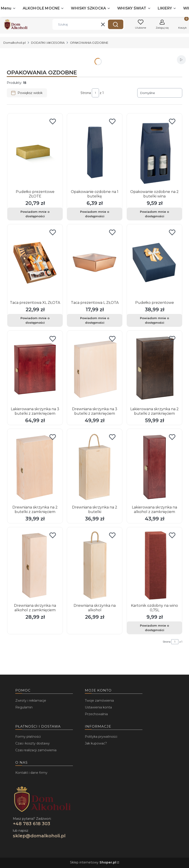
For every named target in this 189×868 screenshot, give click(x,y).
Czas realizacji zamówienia (36, 750)
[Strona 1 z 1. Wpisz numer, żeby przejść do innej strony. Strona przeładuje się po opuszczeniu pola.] (95, 93)
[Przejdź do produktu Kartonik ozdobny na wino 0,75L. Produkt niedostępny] (154, 566)
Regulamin (24, 707)
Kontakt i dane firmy (31, 773)
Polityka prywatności (101, 737)
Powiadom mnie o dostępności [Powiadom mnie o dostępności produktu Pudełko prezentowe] (154, 320)
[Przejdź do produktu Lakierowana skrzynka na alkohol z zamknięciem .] (154, 467)
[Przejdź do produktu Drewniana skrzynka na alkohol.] (95, 566)
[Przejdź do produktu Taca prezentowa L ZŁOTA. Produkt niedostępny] (95, 263)
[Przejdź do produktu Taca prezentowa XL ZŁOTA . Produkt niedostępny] (35, 263)
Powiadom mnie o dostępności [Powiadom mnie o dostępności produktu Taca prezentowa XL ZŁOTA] (35, 320)
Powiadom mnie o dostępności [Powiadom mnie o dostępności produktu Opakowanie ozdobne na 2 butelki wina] (154, 214)
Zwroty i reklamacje (31, 701)
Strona (86, 93)
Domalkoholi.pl (15, 43)
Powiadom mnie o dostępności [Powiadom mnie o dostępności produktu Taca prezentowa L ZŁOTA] (95, 320)
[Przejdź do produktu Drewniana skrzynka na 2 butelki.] (95, 467)
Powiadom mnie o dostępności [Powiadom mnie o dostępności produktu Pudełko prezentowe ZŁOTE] (35, 214)
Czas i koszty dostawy (33, 743)
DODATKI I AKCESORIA (48, 43)
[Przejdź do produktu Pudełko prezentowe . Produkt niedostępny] (154, 263)
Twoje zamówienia (99, 701)
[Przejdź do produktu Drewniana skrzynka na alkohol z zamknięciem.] (35, 566)
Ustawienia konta (98, 707)
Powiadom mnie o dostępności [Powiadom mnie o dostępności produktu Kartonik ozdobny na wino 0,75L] (154, 628)
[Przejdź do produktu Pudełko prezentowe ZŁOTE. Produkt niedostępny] (35, 152)
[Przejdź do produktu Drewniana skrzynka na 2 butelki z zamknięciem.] (35, 467)
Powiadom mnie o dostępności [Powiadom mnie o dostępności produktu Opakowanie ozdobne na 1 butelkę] (95, 214)
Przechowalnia (96, 714)
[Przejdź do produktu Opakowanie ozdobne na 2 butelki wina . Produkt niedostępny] (154, 152)
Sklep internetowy (93, 862)
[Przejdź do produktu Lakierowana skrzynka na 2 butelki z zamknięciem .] (154, 369)
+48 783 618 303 (31, 824)
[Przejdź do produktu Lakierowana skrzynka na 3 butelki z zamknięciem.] (35, 369)
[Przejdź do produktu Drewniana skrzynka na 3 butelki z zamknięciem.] (95, 369)
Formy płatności (28, 737)
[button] (116, 24)
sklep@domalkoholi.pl (39, 836)
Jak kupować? (96, 743)
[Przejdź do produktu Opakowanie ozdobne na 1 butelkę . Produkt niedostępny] (95, 152)
